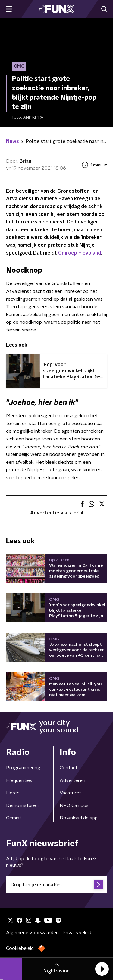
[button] (102, 969)
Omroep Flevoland (80, 253)
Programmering (23, 768)
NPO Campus (74, 805)
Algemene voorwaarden (32, 933)
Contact (69, 768)
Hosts (13, 793)
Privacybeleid (77, 933)
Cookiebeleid (20, 948)
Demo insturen (22, 805)
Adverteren (72, 780)
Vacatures (71, 793)
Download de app (79, 818)
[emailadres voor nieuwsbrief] (56, 885)
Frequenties (19, 780)
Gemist (14, 818)
